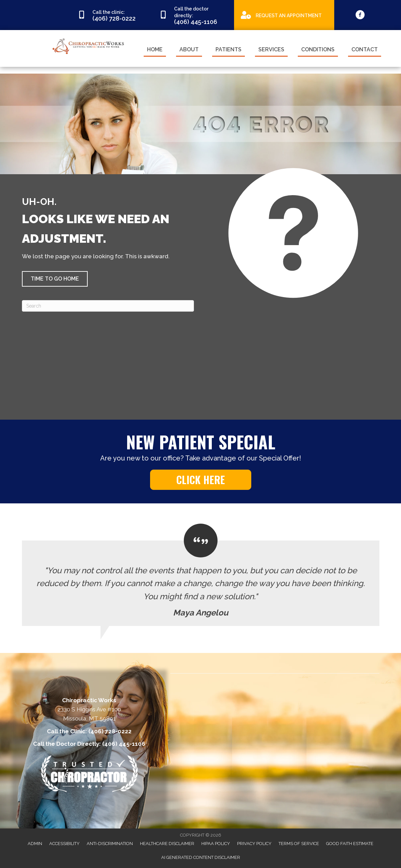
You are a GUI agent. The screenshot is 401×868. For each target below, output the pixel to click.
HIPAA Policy (216, 844)
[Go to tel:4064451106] (193, 15)
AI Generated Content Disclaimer (201, 857)
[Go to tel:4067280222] (112, 15)
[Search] (108, 306)
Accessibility (64, 844)
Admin (35, 844)
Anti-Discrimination (110, 844)
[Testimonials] (201, 575)
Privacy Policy (254, 844)
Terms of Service (299, 844)
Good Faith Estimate (350, 844)
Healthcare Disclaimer (167, 844)
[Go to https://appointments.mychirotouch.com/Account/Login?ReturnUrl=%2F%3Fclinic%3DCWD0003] (284, 15)
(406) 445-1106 (124, 744)
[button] (55, 279)
